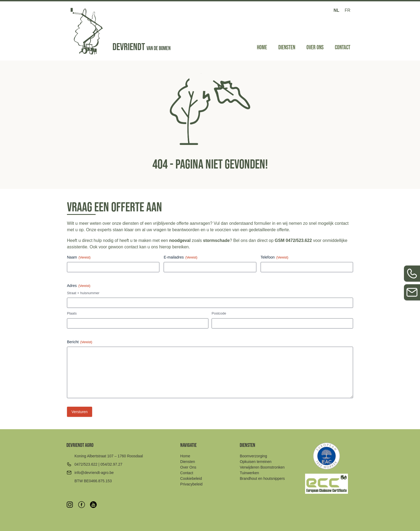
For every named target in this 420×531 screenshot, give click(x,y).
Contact (343, 48)
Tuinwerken (249, 473)
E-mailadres (180, 257)
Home (262, 48)
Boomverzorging (253, 456)
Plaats (72, 313)
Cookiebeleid (191, 478)
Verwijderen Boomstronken (262, 467)
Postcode (219, 313)
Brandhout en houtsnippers (262, 478)
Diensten (287, 48)
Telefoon (275, 257)
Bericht (80, 342)
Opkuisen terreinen (256, 462)
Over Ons (315, 48)
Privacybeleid (191, 484)
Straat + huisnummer (83, 293)
